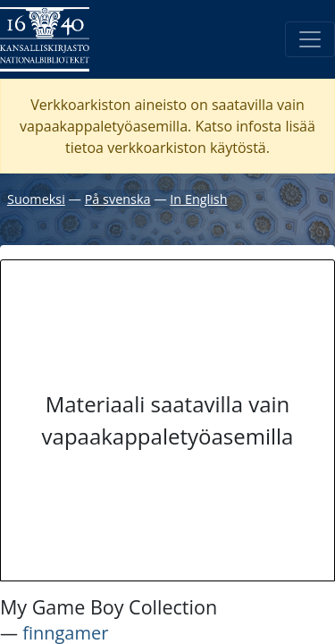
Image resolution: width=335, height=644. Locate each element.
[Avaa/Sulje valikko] (310, 39)
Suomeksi (36, 199)
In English (198, 199)
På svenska (118, 199)
